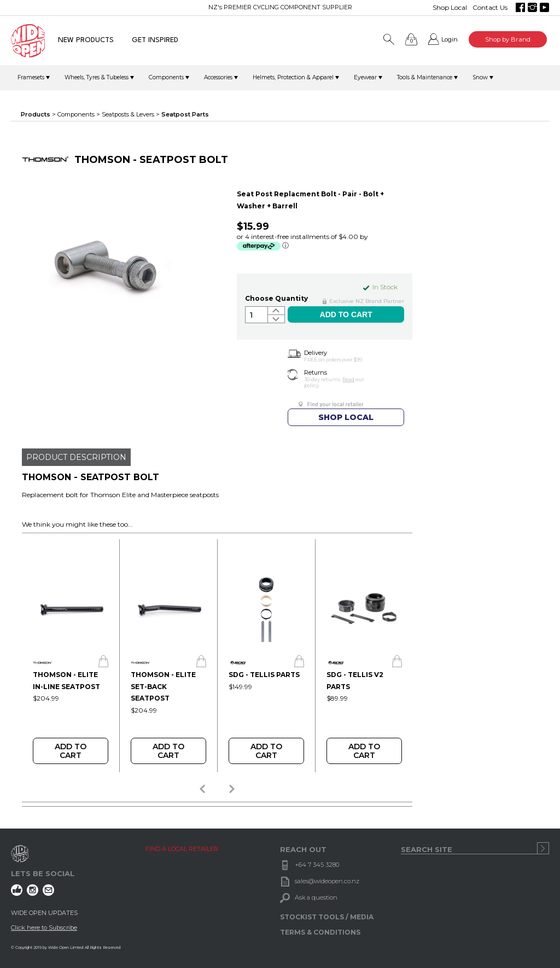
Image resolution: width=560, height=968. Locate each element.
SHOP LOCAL (346, 417)
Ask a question (316, 897)
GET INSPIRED (155, 40)
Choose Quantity (276, 298)
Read (348, 379)
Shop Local (450, 7)
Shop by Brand (508, 39)
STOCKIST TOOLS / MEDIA (327, 917)
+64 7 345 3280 (317, 865)
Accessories (218, 77)
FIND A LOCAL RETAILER (182, 849)
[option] (70, 656)
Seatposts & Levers (128, 114)
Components (166, 77)
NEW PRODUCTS (86, 40)
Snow (480, 77)
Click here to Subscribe (44, 928)
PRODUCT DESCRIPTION (76, 457)
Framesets (31, 77)
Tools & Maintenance (425, 77)
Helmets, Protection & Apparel (293, 77)
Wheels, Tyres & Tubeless (97, 77)
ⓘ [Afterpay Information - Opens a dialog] (285, 245)
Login (450, 39)
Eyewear (365, 77)
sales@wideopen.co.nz (327, 881)
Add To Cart (71, 751)
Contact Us (490, 7)
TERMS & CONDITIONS (320, 932)
